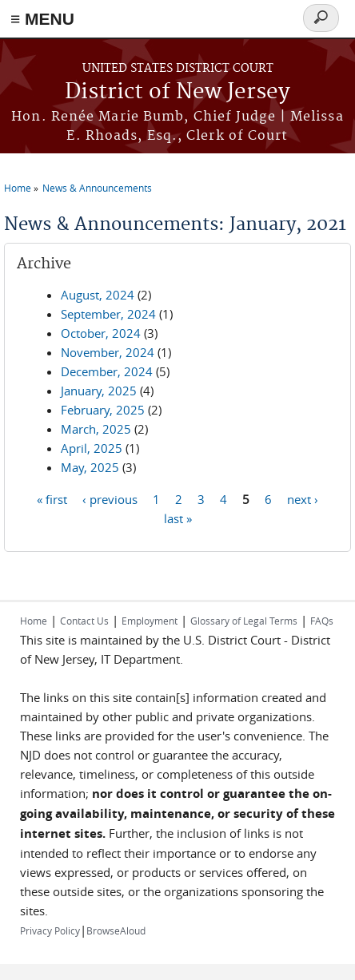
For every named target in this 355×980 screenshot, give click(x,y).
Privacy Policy (50, 930)
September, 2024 (108, 314)
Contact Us (84, 621)
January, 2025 (99, 391)
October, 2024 (101, 333)
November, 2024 (108, 352)
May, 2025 (90, 467)
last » (178, 518)
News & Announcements (97, 188)
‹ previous (110, 498)
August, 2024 (98, 295)
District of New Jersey (177, 92)
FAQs (322, 621)
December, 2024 (107, 371)
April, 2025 (92, 448)
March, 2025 (96, 429)
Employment (150, 621)
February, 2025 (103, 410)
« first (52, 498)
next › (303, 498)
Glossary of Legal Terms (244, 621)
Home (18, 188)
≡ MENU (42, 19)
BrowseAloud (116, 930)
